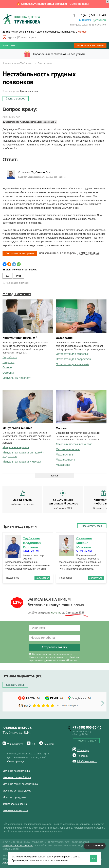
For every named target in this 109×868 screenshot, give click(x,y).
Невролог (8, 362)
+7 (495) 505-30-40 (92, 15)
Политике (72, 660)
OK (33, 744)
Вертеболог (10, 357)
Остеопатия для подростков (73, 359)
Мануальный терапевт (16, 378)
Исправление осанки (15, 804)
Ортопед (8, 367)
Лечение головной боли (17, 777)
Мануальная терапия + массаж (22, 462)
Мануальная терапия (16, 447)
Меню (6, 45)
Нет (19, 276)
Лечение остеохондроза (17, 791)
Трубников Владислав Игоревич (32, 543)
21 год (6, 32)
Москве (82, 32)
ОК (94, 858)
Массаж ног (63, 465)
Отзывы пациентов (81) (23, 676)
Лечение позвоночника (16, 771)
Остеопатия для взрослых (72, 354)
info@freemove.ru (87, 761)
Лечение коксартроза (16, 810)
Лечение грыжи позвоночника (21, 784)
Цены (55, 476)
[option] (54, 692)
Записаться (90, 45)
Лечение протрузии (14, 797)
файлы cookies (37, 857)
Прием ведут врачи (20, 526)
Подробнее (13, 578)
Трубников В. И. (41, 172)
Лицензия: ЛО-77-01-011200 (18, 846)
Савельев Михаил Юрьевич (84, 543)
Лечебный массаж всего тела (74, 444)
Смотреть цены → (81, 4)
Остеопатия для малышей (72, 364)
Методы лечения (17, 294)
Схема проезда (16, 761)
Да (7, 276)
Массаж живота (66, 460)
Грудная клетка (29, 91)
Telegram (86, 20)
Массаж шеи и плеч (68, 449)
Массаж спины (65, 455)
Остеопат (8, 373)
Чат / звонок (95, 846)
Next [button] (104, 704)
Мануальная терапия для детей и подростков (23, 454)
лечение (56, 613)
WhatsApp (101, 20)
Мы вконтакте (15, 744)
